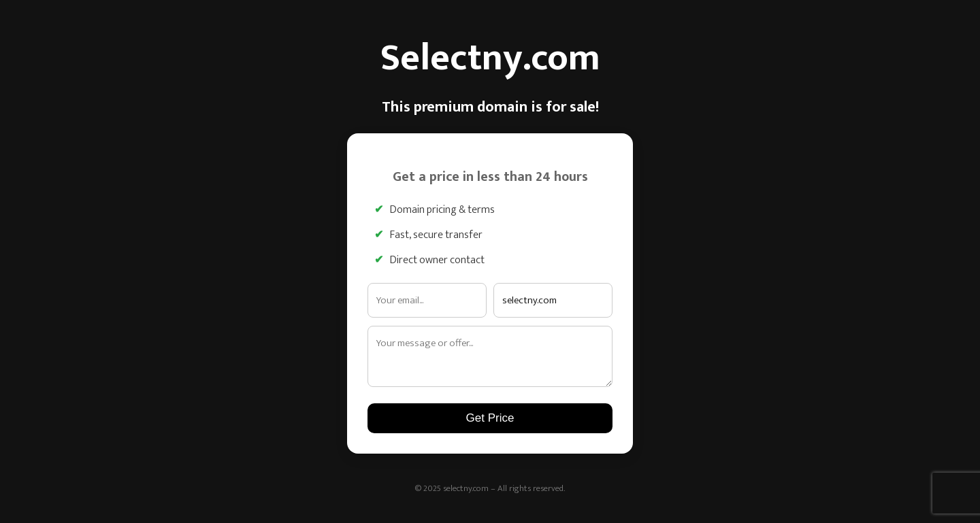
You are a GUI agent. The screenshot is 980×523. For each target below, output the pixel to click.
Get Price (490, 418)
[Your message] (490, 356)
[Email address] (427, 300)
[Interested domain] (553, 300)
